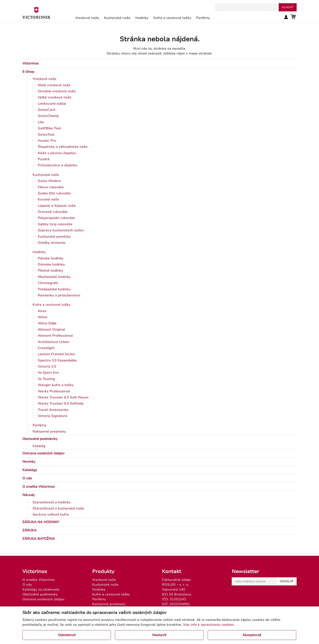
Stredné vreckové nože (57, 91)
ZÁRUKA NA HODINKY (41, 522)
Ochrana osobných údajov (43, 453)
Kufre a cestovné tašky (51, 305)
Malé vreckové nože (54, 85)
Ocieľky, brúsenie (52, 243)
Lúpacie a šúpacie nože (57, 206)
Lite (41, 122)
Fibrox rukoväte (51, 187)
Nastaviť (159, 635)
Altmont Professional (55, 336)
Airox (42, 311)
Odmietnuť (67, 635)
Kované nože (48, 199)
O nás (27, 478)
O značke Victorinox (39, 487)
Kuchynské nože (46, 175)
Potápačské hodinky (54, 289)
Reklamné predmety (49, 432)
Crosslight (46, 348)
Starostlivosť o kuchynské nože (58, 508)
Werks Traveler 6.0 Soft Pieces (63, 397)
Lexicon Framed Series (56, 354)
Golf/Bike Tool (49, 128)
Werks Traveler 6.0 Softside (61, 404)
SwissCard (46, 110)
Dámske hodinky (51, 264)
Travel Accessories (53, 410)
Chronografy (48, 283)
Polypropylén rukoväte (56, 218)
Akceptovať (252, 635)
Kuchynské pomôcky (54, 237)
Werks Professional (54, 391)
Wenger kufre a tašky (56, 385)
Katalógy (30, 470)
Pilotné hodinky (50, 271)
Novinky (29, 462)
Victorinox (31, 63)
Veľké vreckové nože (55, 97)
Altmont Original (51, 330)
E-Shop (28, 72)
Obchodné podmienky (40, 439)
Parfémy (39, 425)
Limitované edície (52, 104)
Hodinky (39, 252)
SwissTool (46, 135)
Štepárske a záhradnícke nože (63, 147)
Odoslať (287, 581)
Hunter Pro (47, 141)
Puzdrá (44, 159)
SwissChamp (48, 116)
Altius (43, 317)
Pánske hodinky (51, 258)
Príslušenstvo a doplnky (57, 165)
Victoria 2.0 (47, 367)
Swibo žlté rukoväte (54, 193)
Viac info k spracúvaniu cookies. (209, 625)
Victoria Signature (53, 416)
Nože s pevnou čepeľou (57, 153)
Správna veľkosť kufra (51, 515)
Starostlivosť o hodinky (52, 502)
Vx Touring (46, 379)
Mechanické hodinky (54, 277)
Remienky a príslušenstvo (59, 295)
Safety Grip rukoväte (55, 224)
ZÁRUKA (29, 530)
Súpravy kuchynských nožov (61, 230)
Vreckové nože (44, 79)
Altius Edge (47, 323)
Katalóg (39, 446)
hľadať (288, 7)
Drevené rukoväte (53, 212)
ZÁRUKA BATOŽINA (39, 539)
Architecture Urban (54, 342)
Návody (29, 495)
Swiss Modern (49, 181)
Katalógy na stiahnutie (41, 590)
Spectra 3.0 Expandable (57, 360)
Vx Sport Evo (48, 373)
